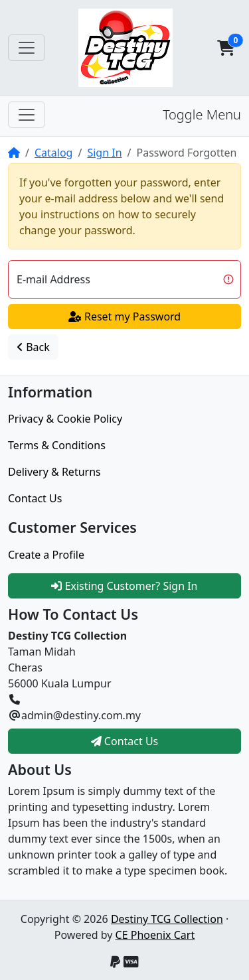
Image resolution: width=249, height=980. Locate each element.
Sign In (104, 153)
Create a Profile (46, 555)
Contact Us (35, 498)
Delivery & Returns (54, 472)
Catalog (54, 153)
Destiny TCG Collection (167, 919)
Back (33, 347)
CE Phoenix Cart (155, 935)
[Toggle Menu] (27, 115)
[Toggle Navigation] (27, 48)
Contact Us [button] (125, 741)
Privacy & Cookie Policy (65, 419)
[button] (226, 48)
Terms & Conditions (57, 445)
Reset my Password (124, 316)
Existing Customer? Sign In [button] (124, 586)
